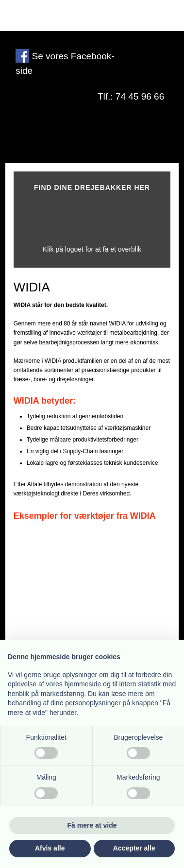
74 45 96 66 (140, 96)
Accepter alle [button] (134, 848)
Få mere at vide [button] (92, 825)
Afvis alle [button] (50, 848)
